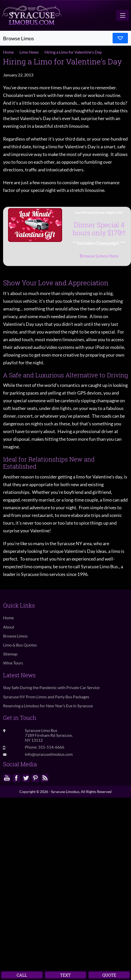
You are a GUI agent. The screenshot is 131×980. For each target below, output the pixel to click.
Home (8, 618)
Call (22, 975)
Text (65, 975)
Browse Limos (15, 636)
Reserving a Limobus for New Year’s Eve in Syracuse (48, 706)
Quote (109, 975)
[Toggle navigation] (123, 15)
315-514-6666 (51, 747)
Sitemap (10, 654)
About (9, 627)
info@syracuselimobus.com (49, 754)
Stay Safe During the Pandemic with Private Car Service (51, 687)
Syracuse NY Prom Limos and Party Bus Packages (46, 697)
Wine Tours (13, 663)
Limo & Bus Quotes (20, 645)
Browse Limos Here (99, 256)
